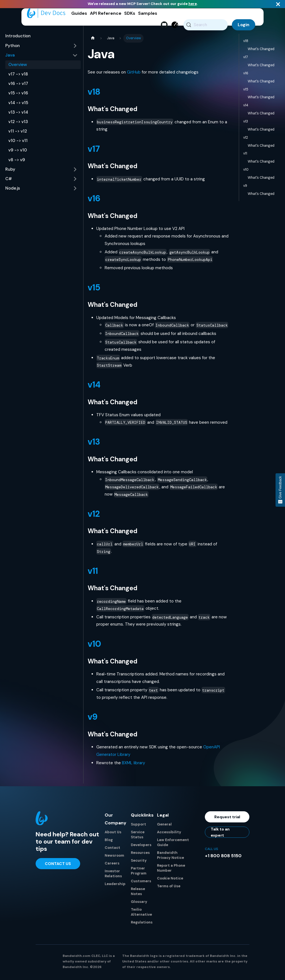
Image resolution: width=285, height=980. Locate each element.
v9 (93, 719)
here (193, 4)
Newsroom (114, 857)
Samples (148, 13)
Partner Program (139, 873)
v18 (94, 94)
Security (139, 862)
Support (138, 826)
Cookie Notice (170, 880)
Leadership (115, 886)
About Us (113, 834)
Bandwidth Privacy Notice (170, 857)
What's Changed (261, 51)
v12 (94, 516)
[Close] (278, 4)
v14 (94, 387)
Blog (109, 842)
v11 (93, 573)
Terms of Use (169, 888)
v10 (94, 646)
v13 (94, 444)
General (164, 826)
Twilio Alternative (141, 914)
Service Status (138, 836)
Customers (141, 883)
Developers (141, 847)
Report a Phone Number (171, 870)
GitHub (134, 74)
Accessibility (169, 834)
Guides (79, 13)
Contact (112, 850)
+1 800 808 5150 (223, 858)
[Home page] (93, 40)
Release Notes (138, 893)
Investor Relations (113, 875)
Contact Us (58, 866)
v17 (94, 151)
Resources (140, 855)
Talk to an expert (220, 834)
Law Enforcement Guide (173, 844)
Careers (112, 865)
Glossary (139, 904)
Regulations (142, 924)
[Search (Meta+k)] (206, 25)
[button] (41, 48)
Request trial (227, 819)
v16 (94, 200)
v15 (94, 289)
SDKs (130, 13)
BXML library (133, 765)
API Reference (106, 13)
